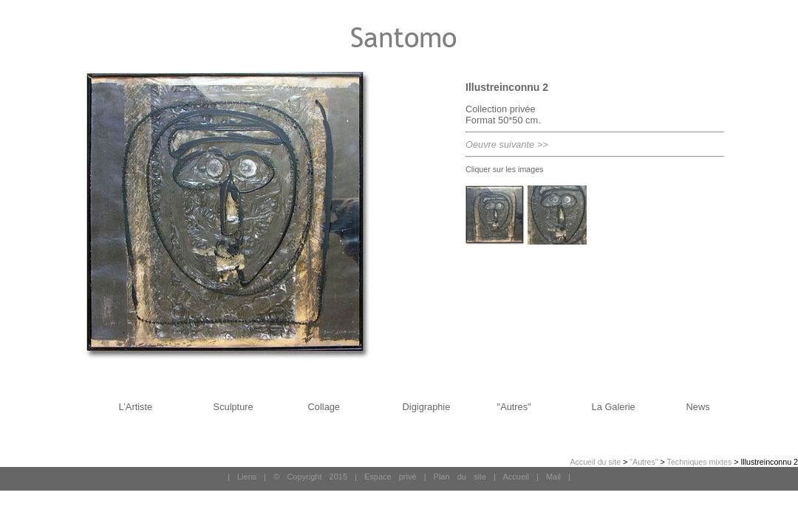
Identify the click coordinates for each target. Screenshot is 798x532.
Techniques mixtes (700, 462)
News (698, 407)
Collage (324, 407)
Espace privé (391, 477)
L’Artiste (136, 407)
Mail (553, 477)
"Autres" (514, 407)
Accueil (515, 477)
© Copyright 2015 (310, 477)
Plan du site (460, 477)
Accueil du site (595, 462)
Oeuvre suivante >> (507, 144)
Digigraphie (427, 407)
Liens (247, 477)
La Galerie (614, 407)
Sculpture (233, 407)
